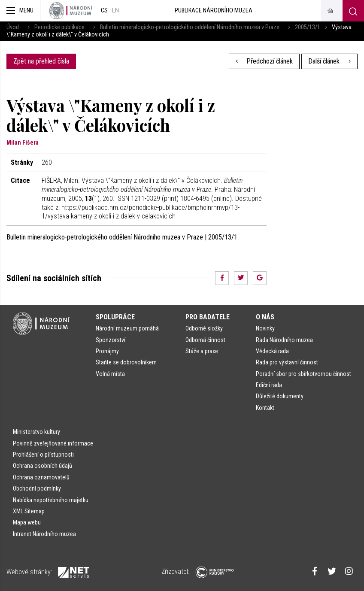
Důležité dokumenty (280, 396)
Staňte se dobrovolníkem (126, 362)
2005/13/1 (308, 27)
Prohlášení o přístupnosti (43, 455)
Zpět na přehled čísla (41, 61)
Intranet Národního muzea (44, 534)
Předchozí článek (264, 61)
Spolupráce (115, 317)
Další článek (329, 61)
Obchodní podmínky (37, 488)
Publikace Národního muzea (214, 11)
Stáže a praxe (202, 351)
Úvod (13, 27)
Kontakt (265, 408)
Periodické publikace (59, 27)
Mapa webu (27, 522)
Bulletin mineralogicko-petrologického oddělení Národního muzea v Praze (190, 27)
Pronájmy (107, 351)
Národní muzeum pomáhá (127, 328)
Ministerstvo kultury (36, 432)
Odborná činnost (205, 340)
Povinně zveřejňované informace (53, 443)
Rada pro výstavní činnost (287, 362)
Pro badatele (208, 317)
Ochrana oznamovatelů (41, 477)
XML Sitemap (29, 511)
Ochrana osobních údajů (42, 466)
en (115, 11)
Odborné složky (204, 328)
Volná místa (110, 374)
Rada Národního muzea (284, 340)
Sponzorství (111, 340)
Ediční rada (269, 385)
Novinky (265, 328)
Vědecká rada (272, 351)
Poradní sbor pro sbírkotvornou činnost (303, 374)
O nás (265, 317)
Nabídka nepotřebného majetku (51, 500)
